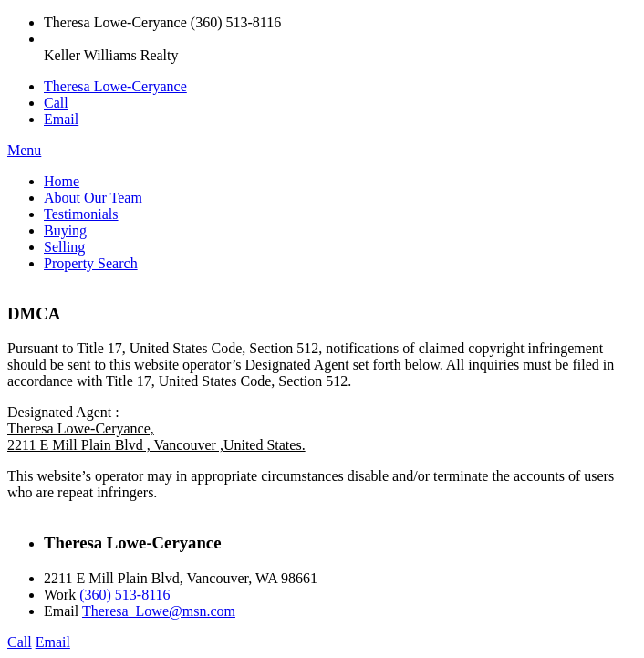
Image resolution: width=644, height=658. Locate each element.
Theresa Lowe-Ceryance (115, 86)
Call (56, 103)
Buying (65, 230)
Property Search (91, 263)
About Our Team (93, 198)
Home (62, 181)
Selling (64, 247)
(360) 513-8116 (125, 595)
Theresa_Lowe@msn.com (159, 611)
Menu (24, 150)
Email (61, 119)
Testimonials (81, 214)
